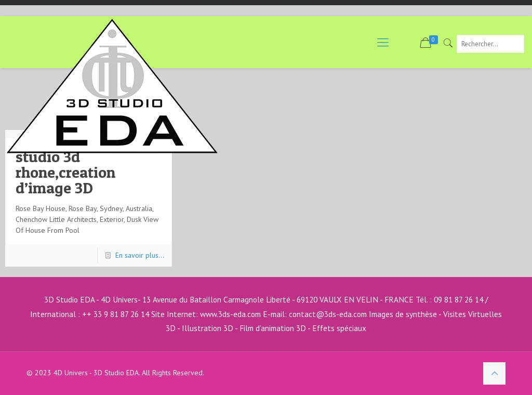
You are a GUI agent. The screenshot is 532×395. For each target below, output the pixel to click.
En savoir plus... (140, 255)
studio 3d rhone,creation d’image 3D (65, 172)
